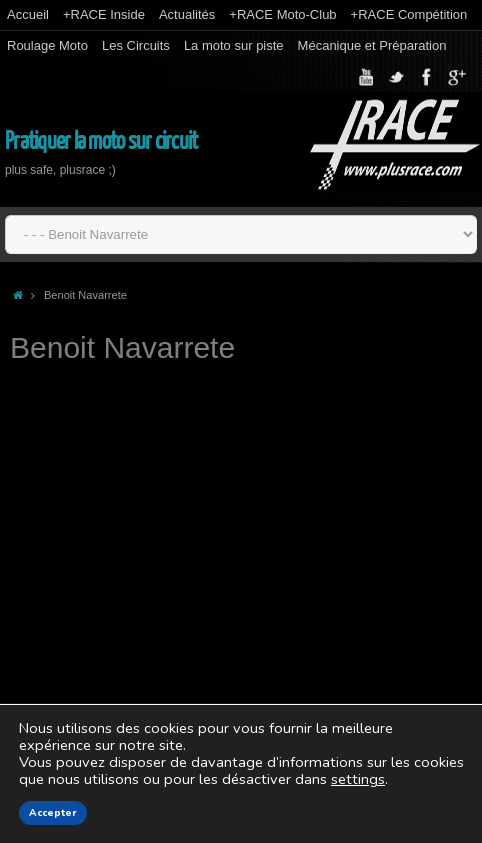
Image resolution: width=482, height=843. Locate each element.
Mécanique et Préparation (372, 45)
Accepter (53, 813)
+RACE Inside (104, 14)
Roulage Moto (47, 45)
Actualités (187, 14)
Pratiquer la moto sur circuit (101, 141)
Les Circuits (136, 45)
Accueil (28, 14)
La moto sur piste (234, 45)
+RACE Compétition (409, 14)
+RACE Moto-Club (282, 14)
